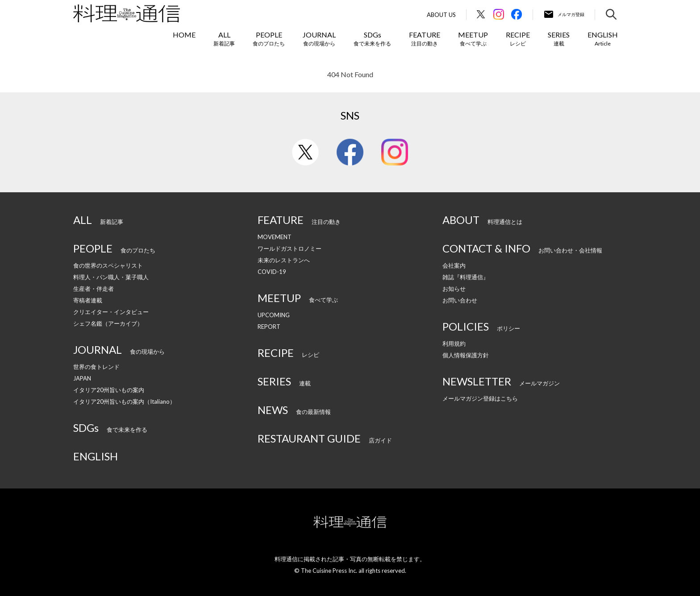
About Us (441, 15)
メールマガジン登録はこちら (480, 398)
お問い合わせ (460, 300)
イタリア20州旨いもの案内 (109, 390)
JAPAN (82, 378)
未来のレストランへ (284, 260)
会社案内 (454, 265)
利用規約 (454, 344)
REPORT (269, 327)
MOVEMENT (275, 237)
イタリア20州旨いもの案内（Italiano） (124, 401)
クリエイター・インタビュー (111, 312)
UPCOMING (274, 315)
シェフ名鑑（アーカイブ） (108, 323)
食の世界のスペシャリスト (108, 265)
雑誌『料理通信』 (466, 277)
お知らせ (454, 289)
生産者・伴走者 (94, 289)
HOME (184, 35)
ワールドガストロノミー (290, 248)
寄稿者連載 (88, 300)
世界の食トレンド (96, 367)
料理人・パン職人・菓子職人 (111, 277)
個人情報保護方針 (466, 355)
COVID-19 (272, 272)
